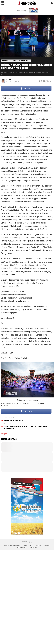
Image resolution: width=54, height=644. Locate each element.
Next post (4, 434)
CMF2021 (6, 405)
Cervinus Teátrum (36, 403)
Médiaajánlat (22, 548)
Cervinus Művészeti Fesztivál (15, 403)
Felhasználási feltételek (12, 546)
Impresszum (27, 546)
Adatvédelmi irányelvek (42, 546)
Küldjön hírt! (33, 548)
